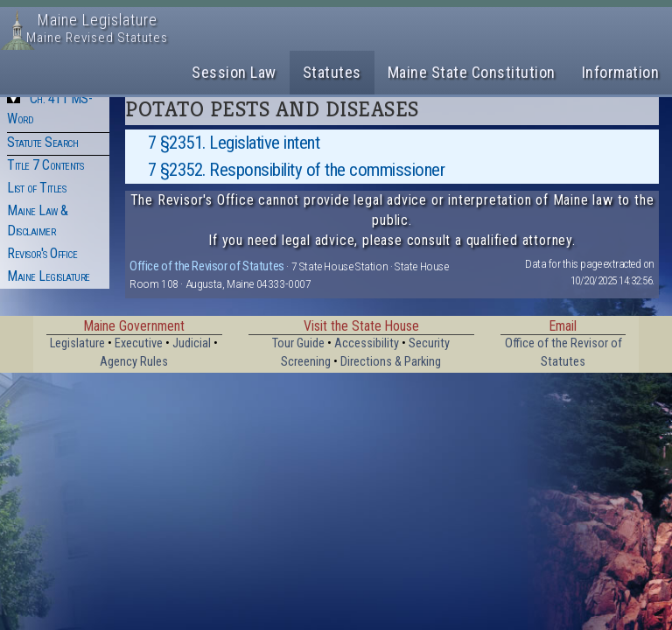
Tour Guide (298, 343)
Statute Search (42, 142)
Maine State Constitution (472, 72)
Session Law (234, 72)
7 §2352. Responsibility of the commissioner (297, 170)
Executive (139, 343)
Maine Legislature (49, 276)
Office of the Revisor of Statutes (207, 266)
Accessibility (367, 343)
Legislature (77, 343)
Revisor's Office (42, 253)
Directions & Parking (391, 362)
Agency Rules (134, 362)
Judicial (192, 343)
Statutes (332, 72)
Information (621, 72)
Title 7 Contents (45, 165)
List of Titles (36, 188)
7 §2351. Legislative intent (234, 143)
